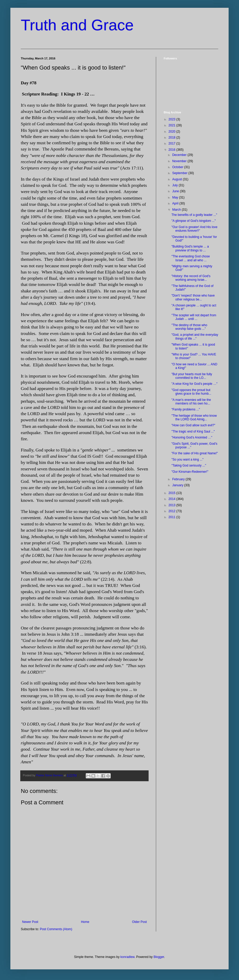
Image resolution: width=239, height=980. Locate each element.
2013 (172, 505)
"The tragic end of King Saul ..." (193, 431)
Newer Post (30, 922)
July (175, 185)
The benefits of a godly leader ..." (194, 215)
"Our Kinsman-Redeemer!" (190, 472)
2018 (172, 138)
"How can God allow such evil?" (193, 425)
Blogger (159, 957)
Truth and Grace (77, 25)
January (178, 485)
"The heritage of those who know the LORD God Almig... (194, 417)
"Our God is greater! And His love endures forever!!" (194, 229)
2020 (172, 132)
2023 (172, 119)
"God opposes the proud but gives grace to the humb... (191, 392)
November (180, 161)
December (180, 155)
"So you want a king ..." (187, 460)
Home (85, 922)
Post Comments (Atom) (56, 929)
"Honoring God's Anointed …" (192, 437)
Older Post (139, 922)
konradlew (128, 957)
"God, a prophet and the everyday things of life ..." (195, 337)
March (177, 210)
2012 (172, 511)
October (178, 167)
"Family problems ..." (186, 409)
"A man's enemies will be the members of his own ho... (191, 402)
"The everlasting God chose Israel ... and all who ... (191, 258)
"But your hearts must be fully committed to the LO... (192, 376)
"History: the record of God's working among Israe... (191, 278)
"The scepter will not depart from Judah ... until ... (194, 317)
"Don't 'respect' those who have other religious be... (193, 297)
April (176, 203)
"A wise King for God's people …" (194, 384)
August (178, 179)
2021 (172, 125)
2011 (172, 517)
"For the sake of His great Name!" (195, 453)
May (176, 197)
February (179, 479)
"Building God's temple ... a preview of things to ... (190, 248)
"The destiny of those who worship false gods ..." (189, 327)
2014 (172, 499)
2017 (172, 143)
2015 (172, 493)
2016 (172, 150)
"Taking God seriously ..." (189, 465)
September (180, 173)
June (176, 191)
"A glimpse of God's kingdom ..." (194, 221)
